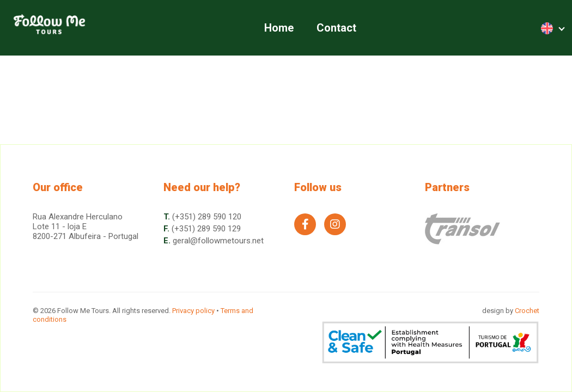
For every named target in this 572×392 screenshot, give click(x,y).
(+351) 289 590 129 (206, 229)
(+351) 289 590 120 (207, 217)
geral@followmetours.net (218, 241)
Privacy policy (193, 311)
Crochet (527, 311)
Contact (336, 28)
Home (279, 28)
